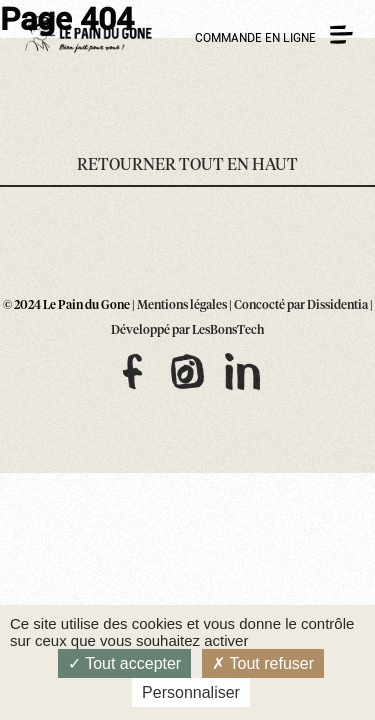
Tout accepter (124, 663)
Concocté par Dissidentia (301, 306)
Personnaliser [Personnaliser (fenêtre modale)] (191, 692)
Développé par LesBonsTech (187, 331)
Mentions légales (182, 306)
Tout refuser (263, 663)
